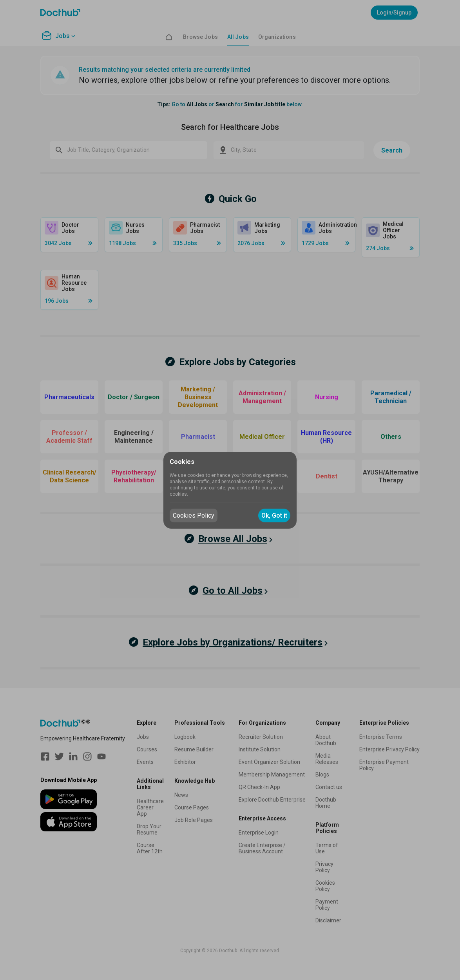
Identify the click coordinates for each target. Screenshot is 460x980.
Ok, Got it (274, 515)
